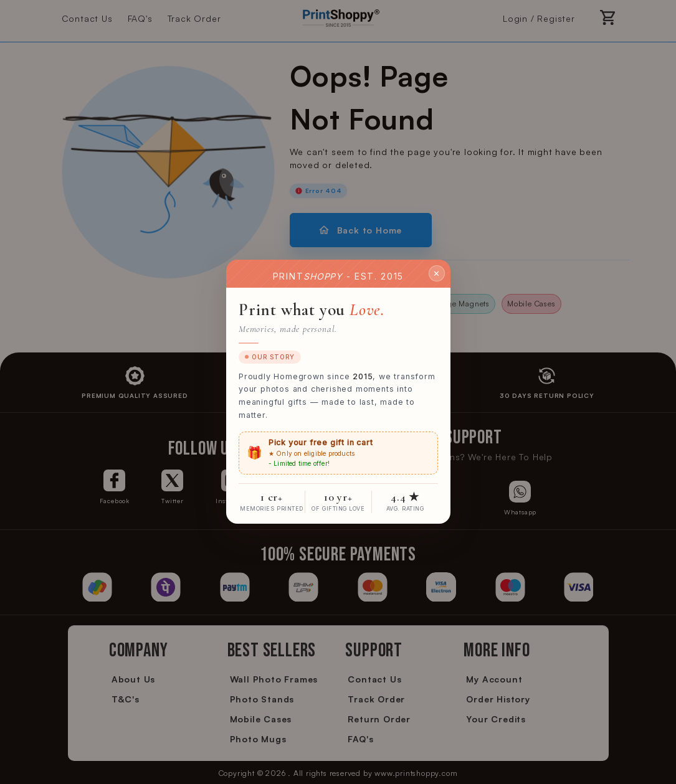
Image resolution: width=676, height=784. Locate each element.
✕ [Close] (437, 273)
